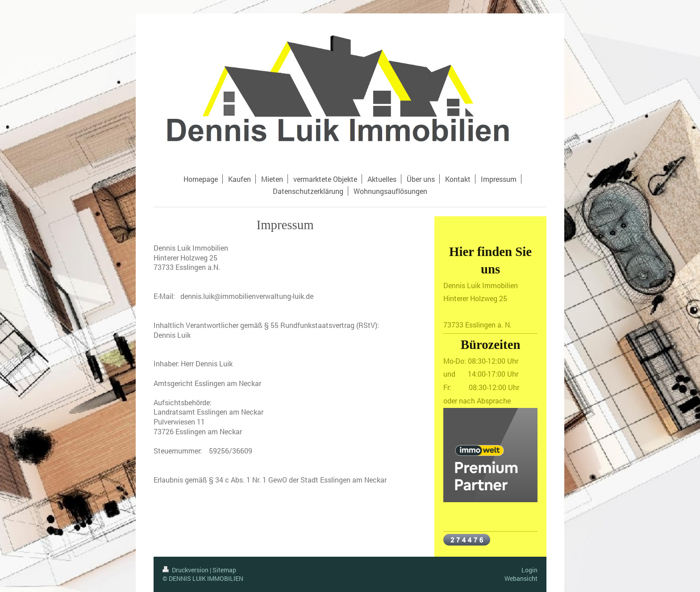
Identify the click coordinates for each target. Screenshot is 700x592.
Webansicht (521, 578)
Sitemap (224, 570)
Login (529, 570)
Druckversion (186, 570)
